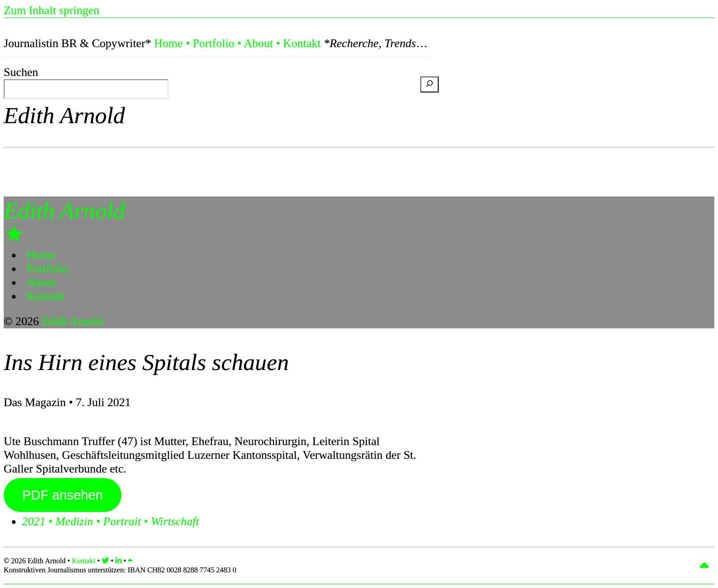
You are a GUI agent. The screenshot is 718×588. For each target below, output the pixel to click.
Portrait (122, 521)
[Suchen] (430, 84)
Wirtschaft (175, 521)
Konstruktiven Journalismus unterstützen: (120, 570)
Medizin (74, 521)
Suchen (21, 72)
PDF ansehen (62, 495)
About (258, 43)
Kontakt (302, 43)
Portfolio (214, 43)
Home (168, 43)
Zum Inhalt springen (52, 10)
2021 (34, 521)
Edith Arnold (64, 115)
